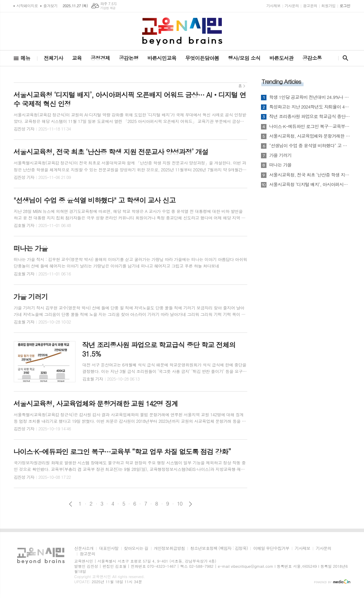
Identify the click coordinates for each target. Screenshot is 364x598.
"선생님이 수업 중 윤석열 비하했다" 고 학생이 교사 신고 (310, 146)
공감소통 (312, 58)
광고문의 (310, 6)
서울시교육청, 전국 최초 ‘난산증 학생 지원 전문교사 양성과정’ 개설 (310, 175)
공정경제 (100, 58)
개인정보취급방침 (169, 548)
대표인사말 (109, 548)
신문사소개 (84, 548)
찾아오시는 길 (136, 548)
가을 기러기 (280, 155)
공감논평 (128, 58)
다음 (190, 504)
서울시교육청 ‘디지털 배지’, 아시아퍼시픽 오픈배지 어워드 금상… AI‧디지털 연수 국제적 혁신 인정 (310, 184)
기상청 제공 (108, 8)
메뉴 (25, 58)
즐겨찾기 (50, 6)
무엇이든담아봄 (202, 58)
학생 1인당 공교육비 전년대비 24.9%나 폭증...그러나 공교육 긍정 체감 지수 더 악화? (310, 97)
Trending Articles (281, 81)
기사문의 (292, 6)
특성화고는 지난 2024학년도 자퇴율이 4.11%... (310, 107)
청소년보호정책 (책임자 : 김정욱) (219, 548)
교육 (77, 58)
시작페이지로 (27, 6)
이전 (71, 504)
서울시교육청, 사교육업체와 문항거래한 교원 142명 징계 (310, 136)
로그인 (345, 6)
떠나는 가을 (280, 165)
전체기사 (53, 58)
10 (180, 504)
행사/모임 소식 (244, 58)
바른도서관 (281, 58)
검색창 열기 (344, 58)
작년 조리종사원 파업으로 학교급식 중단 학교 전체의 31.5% (310, 116)
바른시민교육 (162, 58)
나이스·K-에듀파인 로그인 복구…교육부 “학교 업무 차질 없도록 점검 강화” (310, 126)
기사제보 (273, 6)
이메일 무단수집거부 (271, 548)
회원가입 (328, 6)
